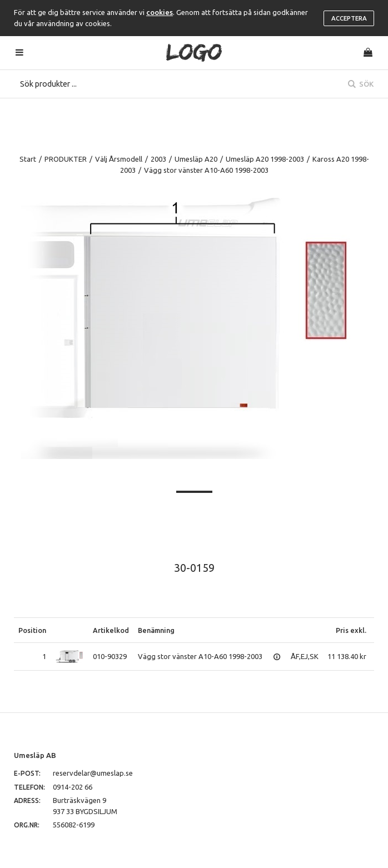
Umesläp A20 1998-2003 (265, 159)
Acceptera (349, 18)
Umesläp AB (35, 755)
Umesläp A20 (196, 159)
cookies (160, 12)
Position (32, 630)
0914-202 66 (73, 787)
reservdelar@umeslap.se (93, 773)
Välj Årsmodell (119, 159)
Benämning (156, 630)
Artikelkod (111, 630)
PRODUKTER (66, 159)
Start (28, 159)
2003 (158, 159)
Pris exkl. (351, 630)
